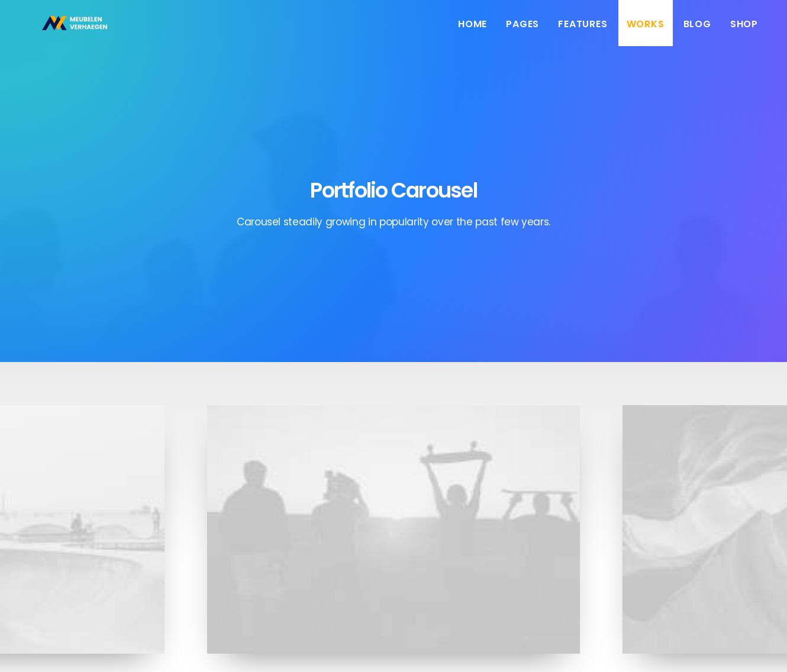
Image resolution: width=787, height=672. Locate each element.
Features (583, 31)
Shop (744, 31)
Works (646, 31)
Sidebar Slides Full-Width (393, 515)
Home (472, 31)
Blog (697, 31)
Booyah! (113, 649)
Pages (522, 31)
